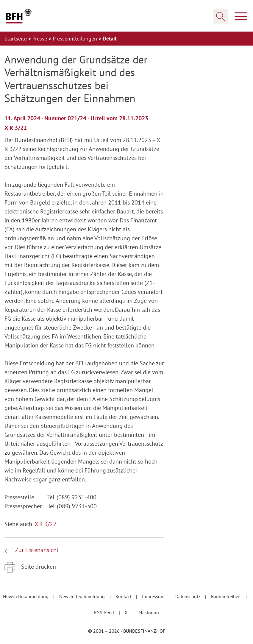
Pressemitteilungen (76, 39)
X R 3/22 (45, 524)
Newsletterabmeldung (83, 596)
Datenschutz (188, 596)
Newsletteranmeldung (26, 596)
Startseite (16, 39)
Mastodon (149, 612)
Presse (40, 39)
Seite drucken (38, 567)
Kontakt (124, 596)
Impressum (154, 596)
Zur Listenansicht (36, 550)
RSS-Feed (105, 612)
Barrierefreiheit (227, 596)
